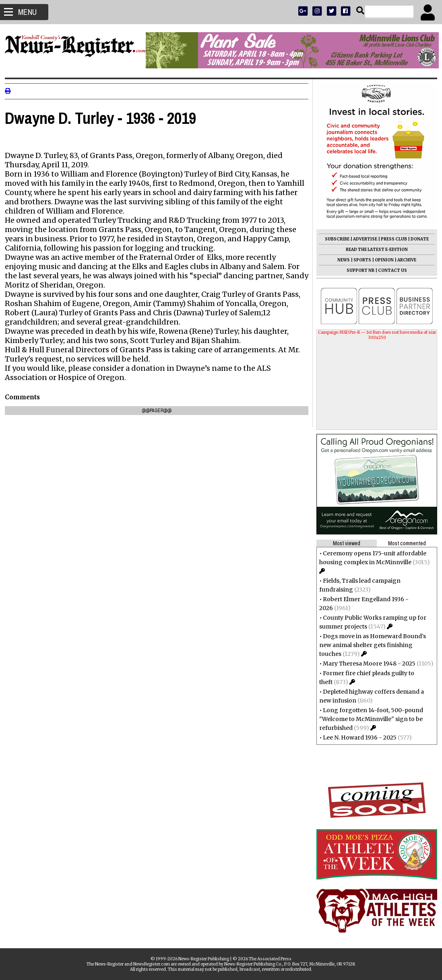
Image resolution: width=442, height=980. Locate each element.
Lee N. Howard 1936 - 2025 (356, 738)
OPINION (381, 260)
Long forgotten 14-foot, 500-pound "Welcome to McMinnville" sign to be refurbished (368, 719)
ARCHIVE (404, 260)
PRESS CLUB (391, 239)
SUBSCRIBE (334, 239)
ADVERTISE (362, 239)
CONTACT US (389, 270)
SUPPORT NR (357, 270)
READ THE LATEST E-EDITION (374, 250)
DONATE (416, 239)
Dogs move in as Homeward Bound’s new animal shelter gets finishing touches (369, 645)
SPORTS (359, 260)
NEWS (340, 260)
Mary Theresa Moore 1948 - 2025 (366, 664)
